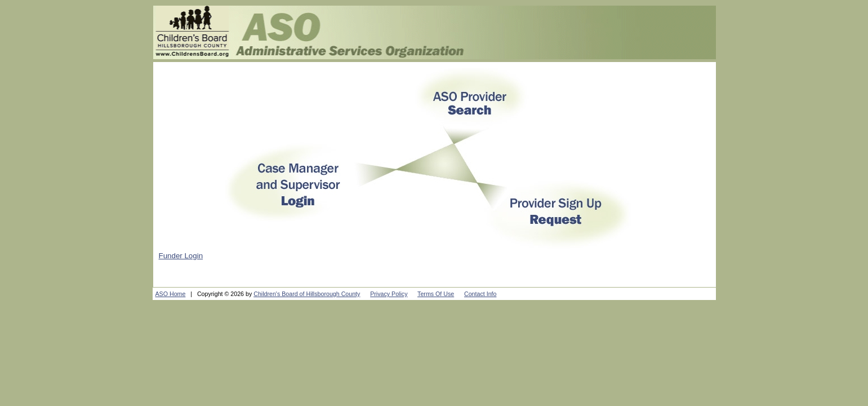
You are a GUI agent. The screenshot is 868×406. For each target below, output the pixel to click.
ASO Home (171, 294)
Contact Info (480, 294)
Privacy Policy (389, 294)
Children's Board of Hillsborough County (307, 294)
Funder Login (181, 256)
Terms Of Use (436, 294)
